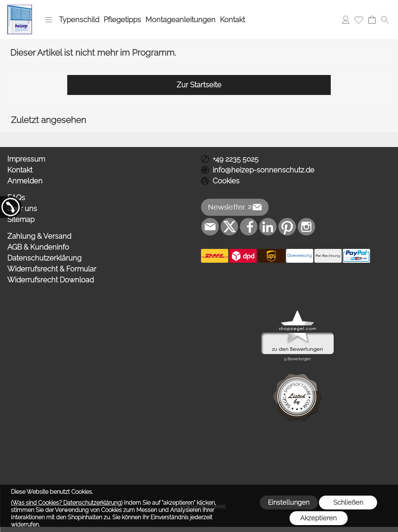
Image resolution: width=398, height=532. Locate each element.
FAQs (16, 198)
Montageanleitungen (180, 20)
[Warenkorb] (372, 20)
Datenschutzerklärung (44, 258)
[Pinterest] (287, 227)
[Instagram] (306, 227)
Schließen (348, 502)
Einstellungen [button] (289, 502)
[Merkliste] (359, 20)
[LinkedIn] (268, 227)
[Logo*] (20, 8)
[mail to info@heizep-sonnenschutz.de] (210, 227)
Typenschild (79, 20)
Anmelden (25, 181)
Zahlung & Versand (39, 236)
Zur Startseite (199, 85)
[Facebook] (249, 227)
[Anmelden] (346, 20)
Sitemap (21, 219)
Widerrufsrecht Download (51, 280)
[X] (229, 227)
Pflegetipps (122, 20)
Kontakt (232, 20)
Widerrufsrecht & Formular (52, 269)
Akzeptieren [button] (318, 518)
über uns (22, 209)
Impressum (26, 159)
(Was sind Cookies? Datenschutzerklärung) (67, 503)
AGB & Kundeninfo (38, 247)
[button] (49, 20)
